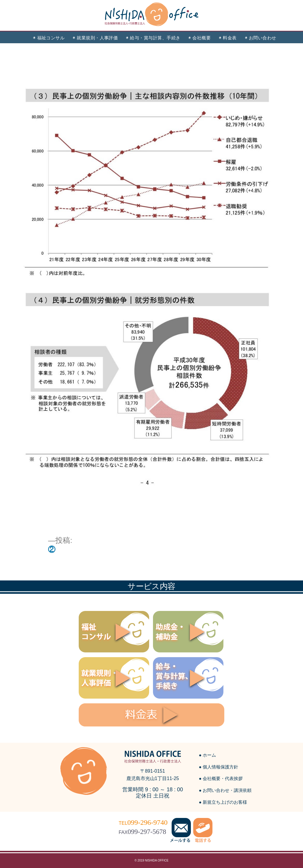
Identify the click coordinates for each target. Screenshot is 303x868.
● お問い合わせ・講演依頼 (225, 790)
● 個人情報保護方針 (219, 767)
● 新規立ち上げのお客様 (223, 802)
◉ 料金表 (228, 38)
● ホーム (207, 755)
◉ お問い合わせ (261, 38)
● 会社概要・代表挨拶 (221, 778)
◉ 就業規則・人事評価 (95, 38)
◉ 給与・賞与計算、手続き (153, 38)
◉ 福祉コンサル (49, 38)
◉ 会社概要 (200, 38)
